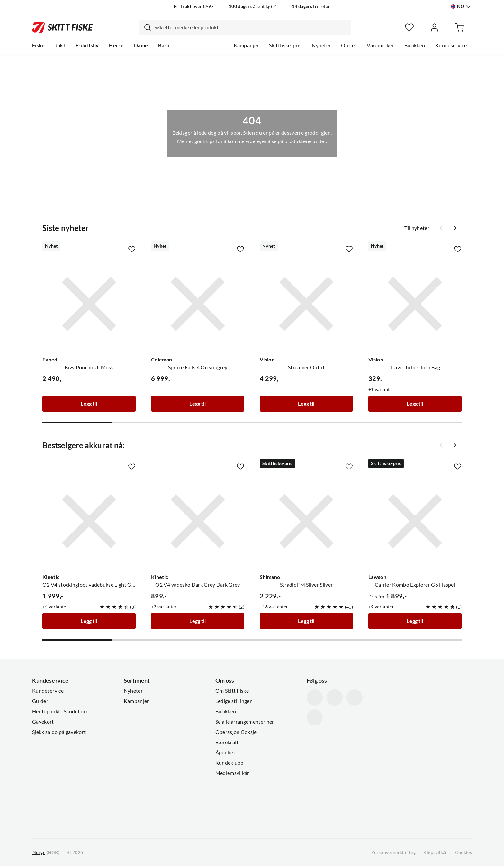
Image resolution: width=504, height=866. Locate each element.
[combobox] (245, 27)
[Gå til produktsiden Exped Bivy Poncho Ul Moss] (89, 304)
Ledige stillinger (234, 701)
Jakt (60, 45)
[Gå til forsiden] (63, 27)
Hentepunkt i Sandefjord (60, 711)
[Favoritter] (409, 27)
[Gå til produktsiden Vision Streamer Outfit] (306, 304)
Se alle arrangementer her (245, 722)
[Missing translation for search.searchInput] (145, 27)
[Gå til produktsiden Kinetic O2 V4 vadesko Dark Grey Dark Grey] (198, 521)
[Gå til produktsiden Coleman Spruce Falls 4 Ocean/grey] (198, 304)
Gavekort (43, 722)
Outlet (349, 45)
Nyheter (321, 45)
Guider (40, 701)
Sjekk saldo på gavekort (59, 732)
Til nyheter (417, 228)
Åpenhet (225, 752)
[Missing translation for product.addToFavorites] (132, 249)
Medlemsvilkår (232, 773)
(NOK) (46, 853)
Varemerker (380, 45)
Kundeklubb (230, 763)
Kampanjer (246, 45)
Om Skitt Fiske (232, 691)
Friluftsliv (87, 45)
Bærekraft (227, 742)
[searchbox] (251, 27)
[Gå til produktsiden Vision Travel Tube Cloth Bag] (415, 304)
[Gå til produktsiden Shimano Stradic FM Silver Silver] (306, 521)
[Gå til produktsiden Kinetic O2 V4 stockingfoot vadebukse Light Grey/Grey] (89, 521)
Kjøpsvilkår (435, 852)
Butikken (415, 45)
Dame (141, 45)
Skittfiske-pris (285, 45)
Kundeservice (451, 45)
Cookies (464, 852)
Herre (116, 45)
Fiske (39, 45)
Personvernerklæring (393, 852)
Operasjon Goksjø (236, 732)
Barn (164, 45)
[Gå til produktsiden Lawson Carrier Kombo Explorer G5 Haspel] (415, 521)
